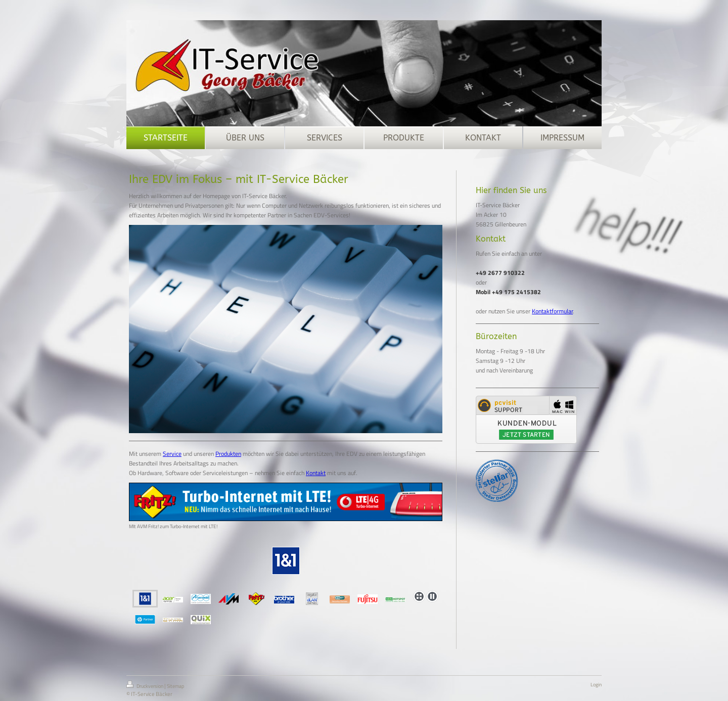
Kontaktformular (552, 311)
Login (596, 685)
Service (172, 454)
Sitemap (175, 686)
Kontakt (316, 473)
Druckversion (145, 685)
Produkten (228, 454)
